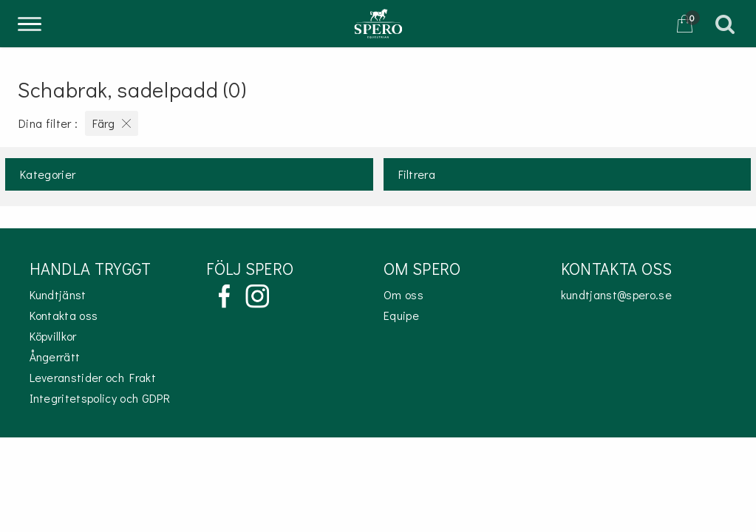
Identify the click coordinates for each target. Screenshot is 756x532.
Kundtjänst (58, 294)
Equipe (401, 315)
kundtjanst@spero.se (616, 294)
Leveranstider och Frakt (93, 377)
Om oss (403, 294)
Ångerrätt (55, 357)
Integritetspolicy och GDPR (100, 398)
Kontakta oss (64, 315)
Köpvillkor (53, 336)
